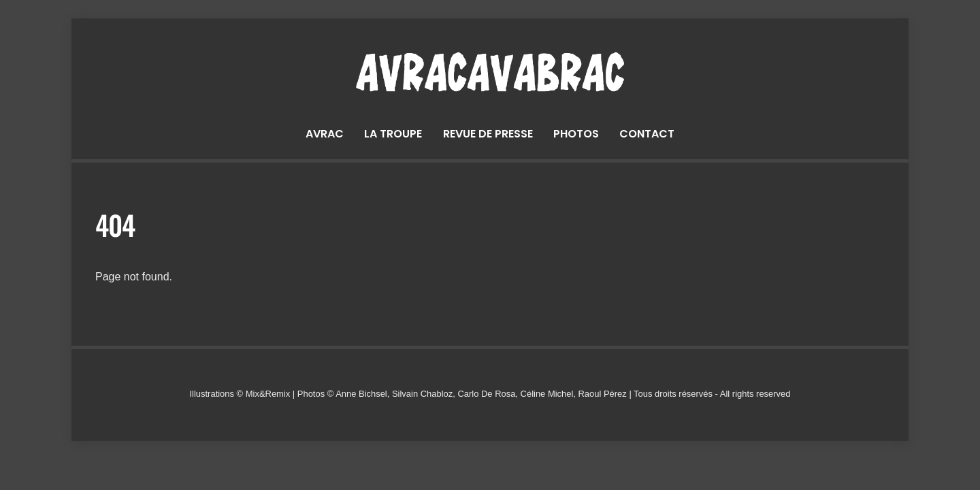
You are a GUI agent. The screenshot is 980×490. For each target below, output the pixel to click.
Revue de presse (488, 134)
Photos (576, 134)
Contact (647, 134)
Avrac (325, 134)
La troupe (393, 134)
